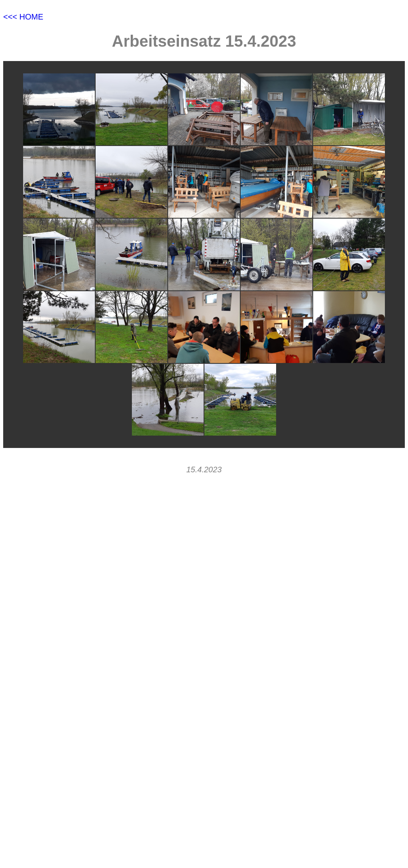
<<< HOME (23, 17)
